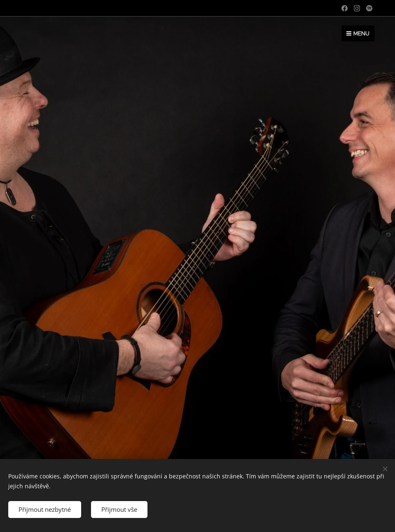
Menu (358, 33)
